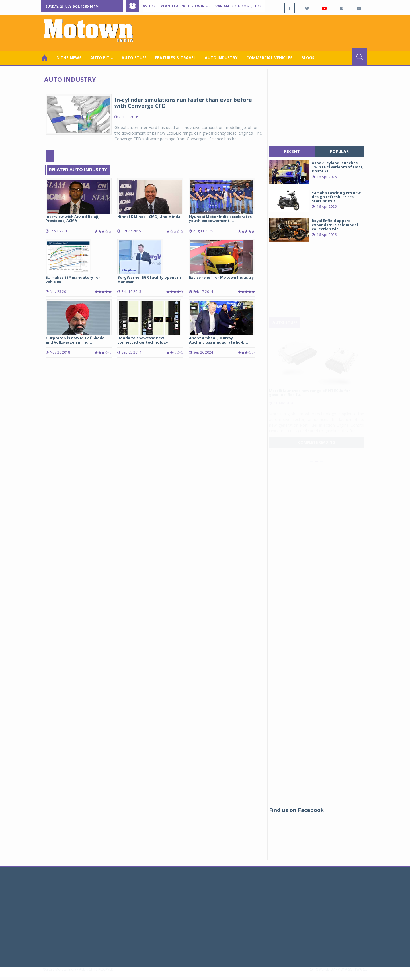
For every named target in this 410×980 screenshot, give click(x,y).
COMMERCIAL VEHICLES (269, 58)
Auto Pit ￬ (102, 58)
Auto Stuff (134, 58)
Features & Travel (176, 58)
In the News (68, 58)
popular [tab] (339, 151)
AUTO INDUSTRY (221, 58)
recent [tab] (292, 151)
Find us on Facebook (296, 810)
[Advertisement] (264, 32)
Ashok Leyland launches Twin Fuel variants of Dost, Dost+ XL (207, 6)
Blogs (308, 58)
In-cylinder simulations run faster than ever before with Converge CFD (183, 103)
